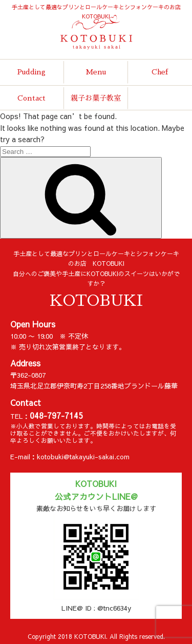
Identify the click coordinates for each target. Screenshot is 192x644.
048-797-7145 (56, 415)
